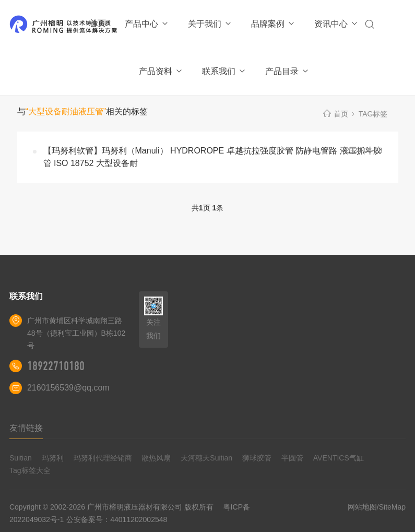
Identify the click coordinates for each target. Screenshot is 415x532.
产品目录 (287, 71)
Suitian (21, 458)
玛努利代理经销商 (103, 458)
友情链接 (26, 428)
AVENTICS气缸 (339, 458)
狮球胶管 (257, 458)
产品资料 (161, 71)
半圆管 (292, 458)
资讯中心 (336, 24)
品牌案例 (273, 24)
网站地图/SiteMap (377, 507)
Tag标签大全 (30, 470)
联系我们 (224, 71)
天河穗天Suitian (206, 458)
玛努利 (53, 458)
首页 (98, 23)
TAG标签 (373, 114)
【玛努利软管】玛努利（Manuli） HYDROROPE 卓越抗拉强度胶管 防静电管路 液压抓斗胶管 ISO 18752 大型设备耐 (212, 157)
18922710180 (56, 366)
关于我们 (210, 24)
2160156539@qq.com (68, 388)
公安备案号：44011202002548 (117, 519)
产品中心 (147, 24)
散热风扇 (156, 458)
